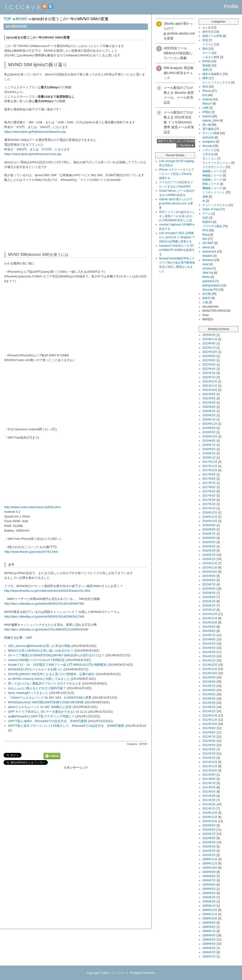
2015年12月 (210, 563)
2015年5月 (209, 593)
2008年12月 (210, 910)
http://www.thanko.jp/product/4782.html (31, 552)
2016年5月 (209, 542)
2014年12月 (210, 614)
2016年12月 (210, 513)
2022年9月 (209, 356)
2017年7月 (209, 483)
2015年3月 (209, 601)
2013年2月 (209, 707)
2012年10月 (210, 724)
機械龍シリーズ (212, 188)
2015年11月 (210, 568)
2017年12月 (210, 462)
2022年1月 (209, 377)
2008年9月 (209, 923)
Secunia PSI (210, 290)
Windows (208, 260)
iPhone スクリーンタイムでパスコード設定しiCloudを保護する (176, 174)
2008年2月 (209, 952)
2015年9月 (209, 576)
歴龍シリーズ (211, 184)
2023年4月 (209, 343)
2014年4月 (209, 648)
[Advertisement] (76, 803)
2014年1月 (209, 661)
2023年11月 (210, 339)
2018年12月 (210, 436)
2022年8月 (209, 360)
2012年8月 (209, 732)
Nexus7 (207, 104)
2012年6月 (209, 741)
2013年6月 (209, 690)
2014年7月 (209, 635)
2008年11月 (210, 914)
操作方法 (208, 32)
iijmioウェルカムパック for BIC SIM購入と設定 (40, 707)
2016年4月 (209, 546)
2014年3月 (209, 652)
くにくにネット (22, 7)
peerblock (208, 281)
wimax (206, 247)
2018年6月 (209, 449)
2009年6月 (209, 885)
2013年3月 (209, 703)
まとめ (207, 27)
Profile (231, 6)
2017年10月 (210, 470)
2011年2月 (209, 804)
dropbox (207, 256)
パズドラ (208, 150)
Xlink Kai (208, 273)
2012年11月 (210, 720)
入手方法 (208, 154)
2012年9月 (209, 728)
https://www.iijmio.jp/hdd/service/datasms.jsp (35, 132)
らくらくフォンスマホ (216, 82)
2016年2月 (209, 555)
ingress (207, 116)
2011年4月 (209, 796)
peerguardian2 (211, 285)
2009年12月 (210, 859)
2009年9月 (209, 872)
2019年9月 (209, 428)
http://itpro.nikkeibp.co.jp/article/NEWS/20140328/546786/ (44, 604)
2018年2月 (209, 453)
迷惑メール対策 (212, 36)
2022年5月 (209, 365)
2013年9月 (209, 677)
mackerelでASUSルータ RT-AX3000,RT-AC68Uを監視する (177, 250)
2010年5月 (209, 842)
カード (207, 53)
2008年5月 (209, 940)
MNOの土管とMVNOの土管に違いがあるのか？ (41, 651)
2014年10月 (210, 622)
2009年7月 (209, 880)
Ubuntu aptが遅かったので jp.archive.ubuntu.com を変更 (176, 203)
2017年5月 (209, 491)
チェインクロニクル (215, 205)
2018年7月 (209, 445)
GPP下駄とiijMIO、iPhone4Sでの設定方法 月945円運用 (47, 721)
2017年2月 (209, 504)
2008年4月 (209, 944)
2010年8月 (209, 830)
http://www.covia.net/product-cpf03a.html (32, 507)
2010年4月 (209, 847)
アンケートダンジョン (216, 163)
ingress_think (211, 121)
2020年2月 (209, 415)
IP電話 (206, 112)
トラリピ (208, 44)
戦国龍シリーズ (212, 180)
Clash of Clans (212, 209)
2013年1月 (209, 711)
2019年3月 (209, 432)
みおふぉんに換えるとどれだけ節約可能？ (37, 688)
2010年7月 (209, 834)
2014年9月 (209, 627)
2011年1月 (209, 809)
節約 (205, 49)
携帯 (205, 78)
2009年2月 (209, 902)
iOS (205, 95)
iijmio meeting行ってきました (28, 693)
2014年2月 (209, 656)
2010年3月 (209, 851)
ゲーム (207, 214)
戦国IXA (207, 222)
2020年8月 (209, 407)
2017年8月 (209, 479)
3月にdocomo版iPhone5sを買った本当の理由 (39, 646)
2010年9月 (209, 825)
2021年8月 (209, 398)
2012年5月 (209, 745)
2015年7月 (209, 584)
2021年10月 (210, 390)
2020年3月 (209, 411)
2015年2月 (209, 606)
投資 (205, 40)
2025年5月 (209, 335)
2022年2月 (209, 373)
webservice (209, 252)
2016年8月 (209, 529)
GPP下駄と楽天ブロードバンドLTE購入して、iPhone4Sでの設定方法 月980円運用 (66, 726)
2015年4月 (209, 597)
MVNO (143, 744)
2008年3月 (209, 948)
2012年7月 (209, 737)
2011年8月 (209, 779)
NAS (205, 87)
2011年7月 (209, 783)
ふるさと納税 (211, 57)
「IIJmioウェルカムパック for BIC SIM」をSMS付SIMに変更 (50, 698)
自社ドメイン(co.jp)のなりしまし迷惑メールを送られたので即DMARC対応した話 (177, 216)
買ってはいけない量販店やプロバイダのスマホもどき (45, 683)
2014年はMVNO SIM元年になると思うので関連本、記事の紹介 (51, 674)
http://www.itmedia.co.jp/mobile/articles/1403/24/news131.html (47, 591)
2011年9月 (209, 775)
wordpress (209, 142)
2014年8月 (209, 631)
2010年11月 (210, 817)
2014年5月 (209, 644)
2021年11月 (210, 386)
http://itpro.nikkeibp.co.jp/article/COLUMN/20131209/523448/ (46, 629)
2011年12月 (210, 762)
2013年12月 (210, 665)
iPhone (207, 91)
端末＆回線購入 (212, 74)
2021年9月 (209, 394)
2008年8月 (209, 927)
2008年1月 (209, 957)
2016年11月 (210, 517)
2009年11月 (210, 863)
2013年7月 (209, 686)
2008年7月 (209, 931)
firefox (206, 277)
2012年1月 (209, 758)
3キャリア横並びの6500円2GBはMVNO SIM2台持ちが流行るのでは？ (56, 655)
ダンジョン (209, 159)
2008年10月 (210, 918)
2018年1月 (209, 458)
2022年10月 (210, 352)
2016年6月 (209, 538)
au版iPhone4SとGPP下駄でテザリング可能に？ (41, 716)
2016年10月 (210, 521)
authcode (208, 137)
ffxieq (206, 235)
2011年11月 (210, 766)
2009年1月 (209, 906)
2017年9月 (209, 474)
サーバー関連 (211, 133)
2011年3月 (209, 800)
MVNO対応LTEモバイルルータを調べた (35, 669)
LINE (206, 108)
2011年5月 (209, 792)
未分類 (207, 294)
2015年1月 (209, 610)
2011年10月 (210, 770)
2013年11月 (210, 669)
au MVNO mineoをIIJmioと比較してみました (39, 679)
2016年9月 (209, 525)
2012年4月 (209, 749)
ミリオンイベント (214, 192)
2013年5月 (209, 694)
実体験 (207, 66)
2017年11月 (210, 466)
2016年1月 (209, 559)
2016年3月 (209, 551)
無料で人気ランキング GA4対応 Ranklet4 (176, 143)
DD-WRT (208, 243)
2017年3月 (209, 500)
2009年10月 (210, 868)
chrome (207, 268)
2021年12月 (210, 381)
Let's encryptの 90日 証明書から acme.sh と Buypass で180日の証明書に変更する (177, 237)
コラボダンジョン (214, 167)
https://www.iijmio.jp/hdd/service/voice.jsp (33, 154)
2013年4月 (209, 699)
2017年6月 (209, 487)
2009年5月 (209, 889)
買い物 (207, 125)
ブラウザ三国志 (212, 226)
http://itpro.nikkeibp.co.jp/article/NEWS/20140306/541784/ (44, 616)
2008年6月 (209, 935)
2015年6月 (209, 589)
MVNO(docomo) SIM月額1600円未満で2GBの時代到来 (46, 702)
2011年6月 (209, 787)
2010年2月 (209, 855)
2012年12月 (210, 716)
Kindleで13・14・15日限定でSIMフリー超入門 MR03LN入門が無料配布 (57, 665)
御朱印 (207, 298)
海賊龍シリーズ (212, 171)
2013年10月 (210, 673)
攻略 (205, 197)
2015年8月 (209, 580)
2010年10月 (210, 821)
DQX (205, 218)
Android (207, 99)
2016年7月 (209, 534)
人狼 (205, 302)
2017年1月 (209, 508)
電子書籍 (208, 129)
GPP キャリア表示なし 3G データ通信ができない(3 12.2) (47, 712)
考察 (205, 70)
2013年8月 (209, 682)
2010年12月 (210, 813)
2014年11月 (210, 618)
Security (207, 146)
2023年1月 (209, 348)
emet (206, 264)
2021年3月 (209, 403)
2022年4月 (209, 369)
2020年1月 (209, 420)
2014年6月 (209, 639)
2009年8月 (209, 876)
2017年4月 (209, 496)
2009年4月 (209, 893)
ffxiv (205, 239)
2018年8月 (209, 441)
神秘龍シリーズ (212, 175)
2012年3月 (209, 754)
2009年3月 (209, 897)
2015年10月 (210, 572)
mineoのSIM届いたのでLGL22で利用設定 (36, 660)
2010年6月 (209, 838)
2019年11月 (210, 424)
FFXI (205, 230)
